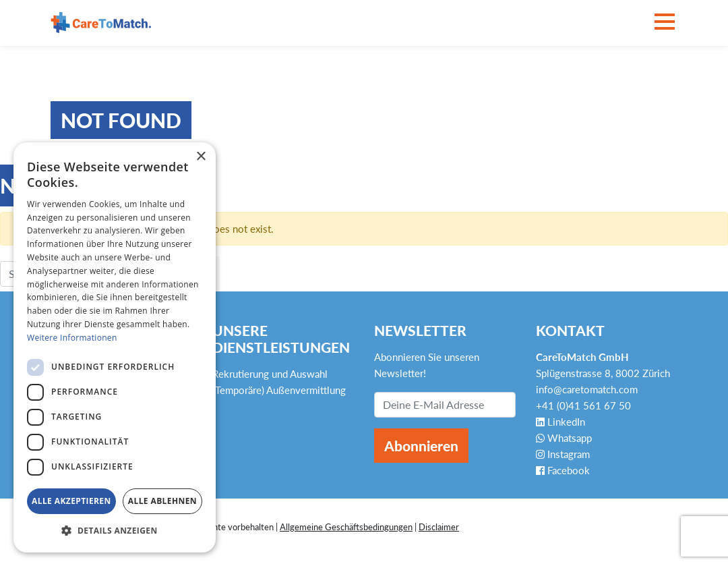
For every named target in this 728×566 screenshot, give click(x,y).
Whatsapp (564, 438)
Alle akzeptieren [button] (71, 501)
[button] (115, 531)
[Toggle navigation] (665, 23)
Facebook (563, 470)
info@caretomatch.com (587, 389)
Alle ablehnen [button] (162, 501)
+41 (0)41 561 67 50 (583, 405)
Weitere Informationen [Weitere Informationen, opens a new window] (72, 338)
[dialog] (115, 347)
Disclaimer (439, 527)
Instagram (563, 454)
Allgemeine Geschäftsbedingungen (346, 527)
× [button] (201, 157)
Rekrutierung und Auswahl (270, 374)
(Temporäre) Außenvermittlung (279, 390)
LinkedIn (560, 422)
